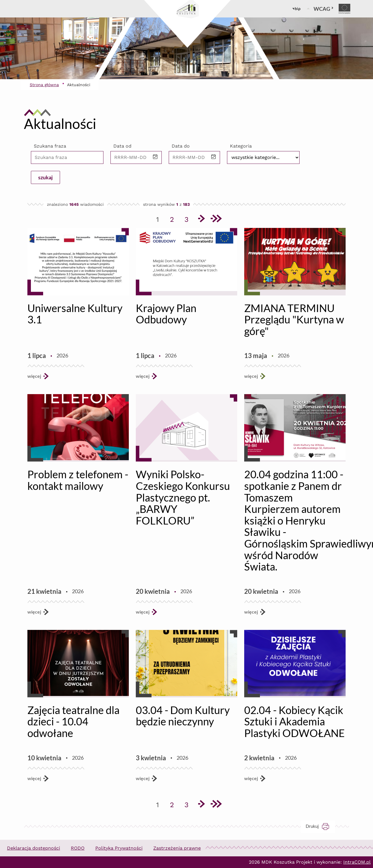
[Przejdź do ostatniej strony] (216, 219)
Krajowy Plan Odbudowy (166, 314)
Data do (181, 146)
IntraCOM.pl (357, 862)
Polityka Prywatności (119, 848)
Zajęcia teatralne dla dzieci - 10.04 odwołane (73, 721)
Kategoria (241, 146)
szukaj (45, 177)
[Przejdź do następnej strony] (201, 219)
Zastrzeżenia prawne (177, 848)
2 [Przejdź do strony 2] (174, 218)
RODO (78, 848)
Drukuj (320, 826)
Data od (122, 146)
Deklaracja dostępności (34, 848)
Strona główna (44, 85)
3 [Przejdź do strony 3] (189, 218)
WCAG (324, 9)
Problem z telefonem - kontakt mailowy (78, 480)
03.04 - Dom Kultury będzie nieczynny (183, 716)
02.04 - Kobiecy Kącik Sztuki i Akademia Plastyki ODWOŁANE (294, 721)
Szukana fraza (50, 146)
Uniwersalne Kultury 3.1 (75, 314)
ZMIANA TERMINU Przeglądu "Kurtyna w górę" (294, 319)
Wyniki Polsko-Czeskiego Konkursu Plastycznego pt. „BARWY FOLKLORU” (183, 497)
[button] (155, 157)
